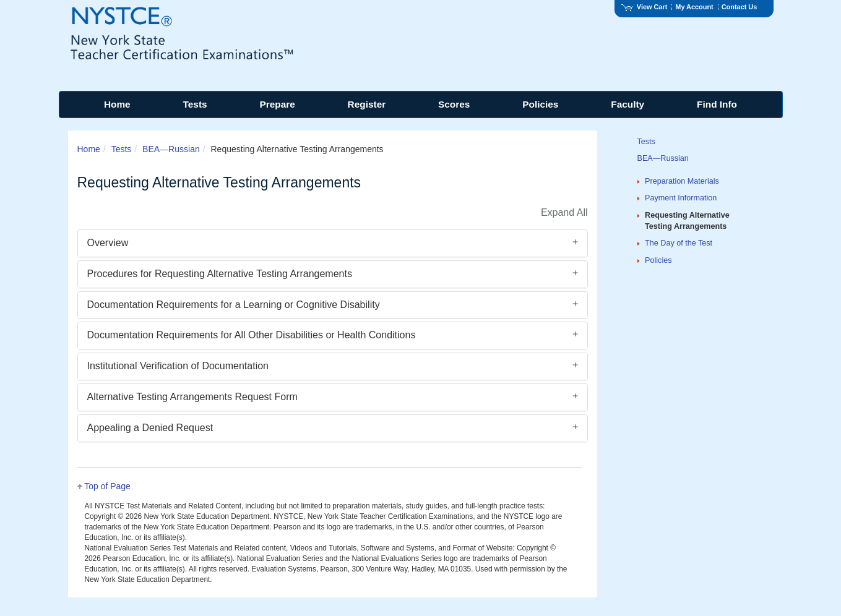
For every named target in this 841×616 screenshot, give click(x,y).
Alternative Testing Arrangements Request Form (192, 397)
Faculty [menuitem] (628, 104)
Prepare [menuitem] (277, 104)
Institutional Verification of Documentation (178, 366)
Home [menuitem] (117, 104)
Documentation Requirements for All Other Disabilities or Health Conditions (252, 335)
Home (89, 149)
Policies (658, 260)
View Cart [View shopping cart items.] (644, 7)
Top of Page (107, 486)
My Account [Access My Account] (694, 7)
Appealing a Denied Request (150, 428)
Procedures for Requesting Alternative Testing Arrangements (220, 274)
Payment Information (681, 198)
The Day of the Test (679, 243)
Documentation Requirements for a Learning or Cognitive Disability (234, 305)
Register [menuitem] (367, 104)
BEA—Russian (171, 149)
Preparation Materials (682, 181)
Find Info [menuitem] (717, 104)
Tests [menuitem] (195, 104)
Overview (108, 243)
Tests (122, 149)
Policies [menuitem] (540, 104)
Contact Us (740, 7)
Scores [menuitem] (454, 104)
